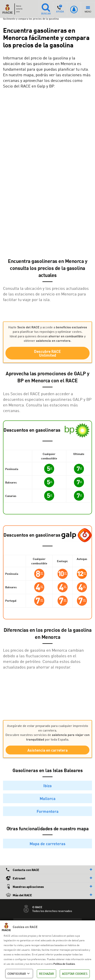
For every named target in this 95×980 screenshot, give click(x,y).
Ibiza (47, 786)
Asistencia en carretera (47, 750)
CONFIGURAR (19, 974)
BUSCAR (46, 9)
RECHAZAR (46, 974)
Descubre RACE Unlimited (47, 353)
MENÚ (88, 10)
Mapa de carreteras (47, 844)
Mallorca (48, 798)
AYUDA (60, 9)
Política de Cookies (64, 964)
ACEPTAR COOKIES (75, 974)
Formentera (48, 811)
